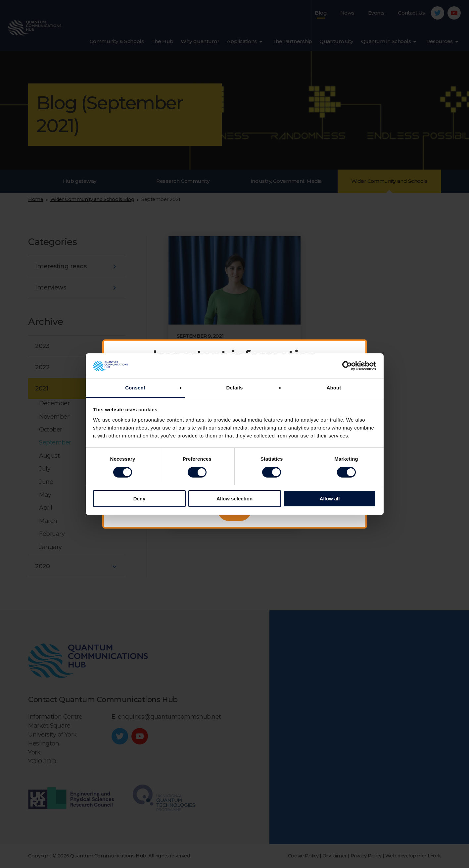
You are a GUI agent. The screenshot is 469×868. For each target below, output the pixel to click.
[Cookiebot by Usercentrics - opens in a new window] (347, 366)
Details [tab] (235, 388)
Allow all (330, 499)
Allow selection (234, 499)
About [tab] (334, 388)
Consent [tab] (135, 388)
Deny (140, 499)
